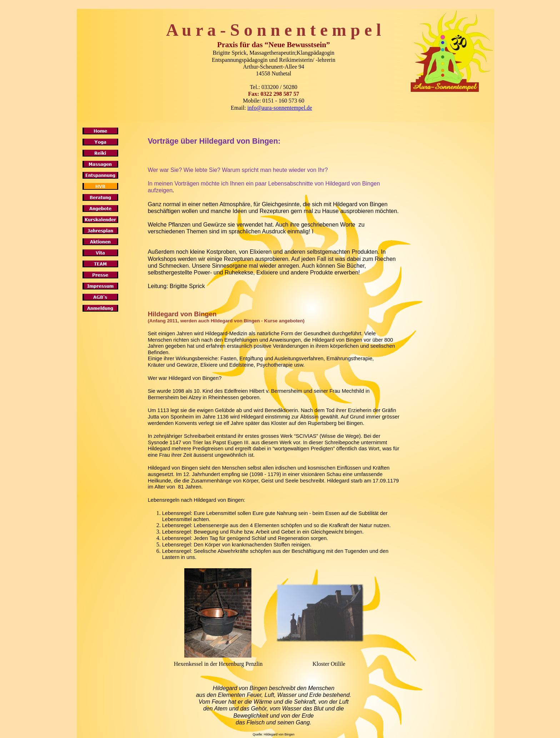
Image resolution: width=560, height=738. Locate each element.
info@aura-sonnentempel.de (280, 108)
